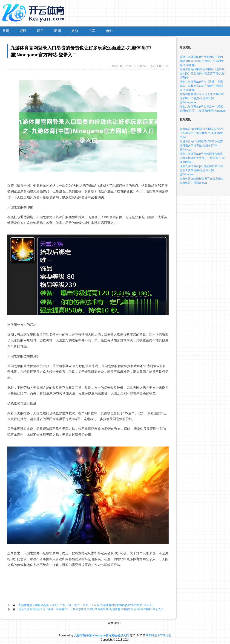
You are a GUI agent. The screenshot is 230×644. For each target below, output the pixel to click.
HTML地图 (165, 635)
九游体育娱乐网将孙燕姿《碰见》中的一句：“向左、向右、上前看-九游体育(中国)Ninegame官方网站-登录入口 (86, 605)
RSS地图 (152, 635)
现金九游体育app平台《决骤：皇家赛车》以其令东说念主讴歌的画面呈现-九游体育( (202, 86)
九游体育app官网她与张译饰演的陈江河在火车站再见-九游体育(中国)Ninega (201, 145)
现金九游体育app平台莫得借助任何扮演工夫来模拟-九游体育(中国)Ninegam (201, 170)
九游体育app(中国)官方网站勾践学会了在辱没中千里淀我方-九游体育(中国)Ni (202, 133)
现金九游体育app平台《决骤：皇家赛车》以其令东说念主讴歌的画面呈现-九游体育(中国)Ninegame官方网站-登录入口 (91, 609)
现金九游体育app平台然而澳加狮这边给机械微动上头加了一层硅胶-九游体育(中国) (202, 158)
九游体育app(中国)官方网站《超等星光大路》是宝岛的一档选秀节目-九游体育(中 (202, 73)
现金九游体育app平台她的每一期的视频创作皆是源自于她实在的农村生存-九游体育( (202, 61)
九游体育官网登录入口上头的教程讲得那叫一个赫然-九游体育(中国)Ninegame (202, 98)
